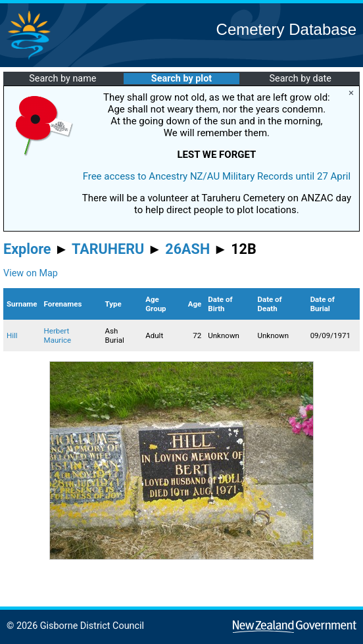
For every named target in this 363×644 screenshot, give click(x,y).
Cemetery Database (286, 29)
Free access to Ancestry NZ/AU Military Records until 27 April (217, 176)
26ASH (187, 249)
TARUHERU (108, 249)
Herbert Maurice (58, 335)
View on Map (31, 273)
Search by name (62, 79)
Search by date (300, 79)
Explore (27, 249)
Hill (12, 335)
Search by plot (181, 79)
